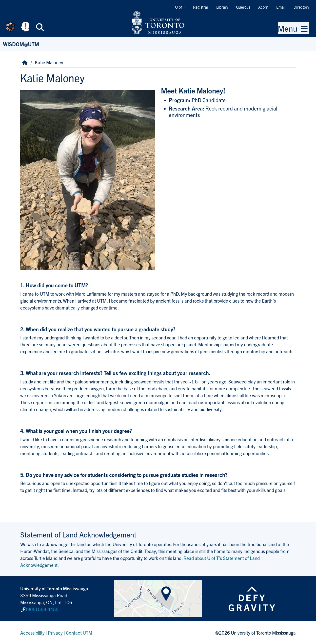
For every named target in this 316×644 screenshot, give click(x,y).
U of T (180, 7)
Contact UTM (79, 633)
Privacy (55, 633)
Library (222, 7)
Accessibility (32, 633)
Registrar (201, 7)
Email (281, 7)
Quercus (243, 7)
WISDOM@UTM (21, 44)
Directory (301, 7)
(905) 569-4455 (42, 609)
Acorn (263, 7)
